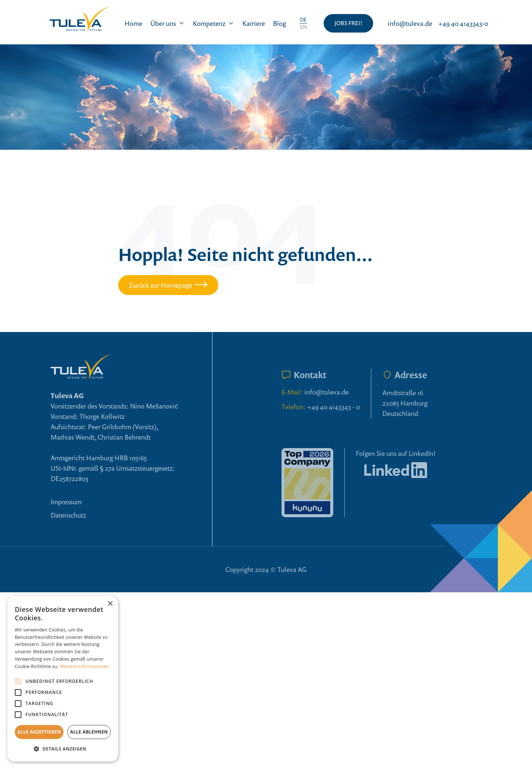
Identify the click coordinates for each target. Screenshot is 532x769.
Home (133, 23)
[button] (168, 23)
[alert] (63, 679)
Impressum (66, 502)
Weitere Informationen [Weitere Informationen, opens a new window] (85, 666)
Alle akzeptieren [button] (39, 732)
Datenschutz (68, 515)
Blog (279, 23)
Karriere (254, 23)
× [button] (110, 604)
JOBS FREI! (348, 23)
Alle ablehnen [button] (89, 732)
